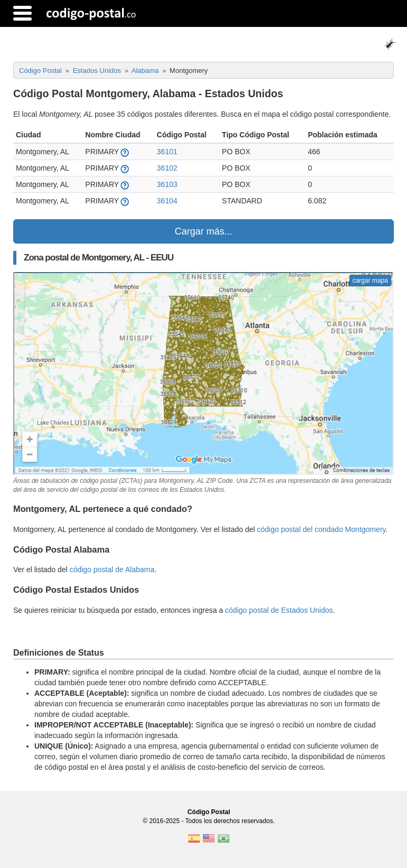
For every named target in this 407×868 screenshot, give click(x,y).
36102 (167, 168)
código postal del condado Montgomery (321, 529)
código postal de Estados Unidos (279, 610)
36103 (167, 184)
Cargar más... (203, 231)
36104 (167, 201)
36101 (167, 152)
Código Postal (209, 812)
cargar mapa (370, 281)
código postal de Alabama (112, 570)
